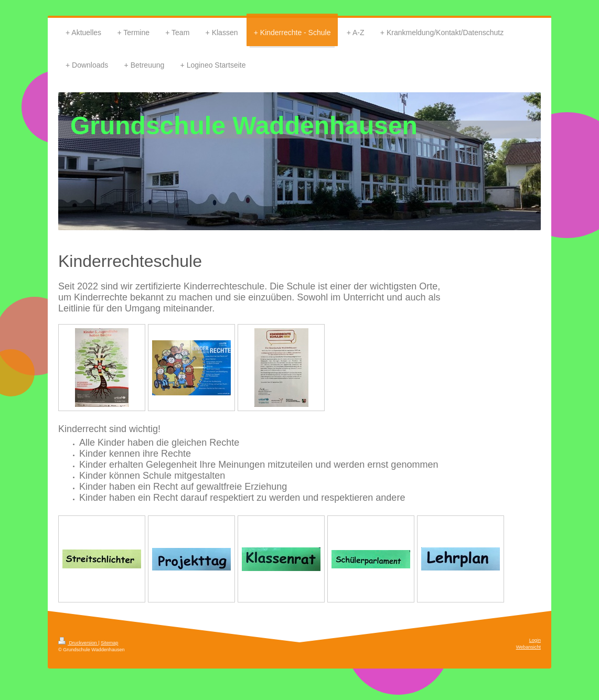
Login (535, 640)
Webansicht (528, 647)
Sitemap (109, 643)
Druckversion (78, 643)
